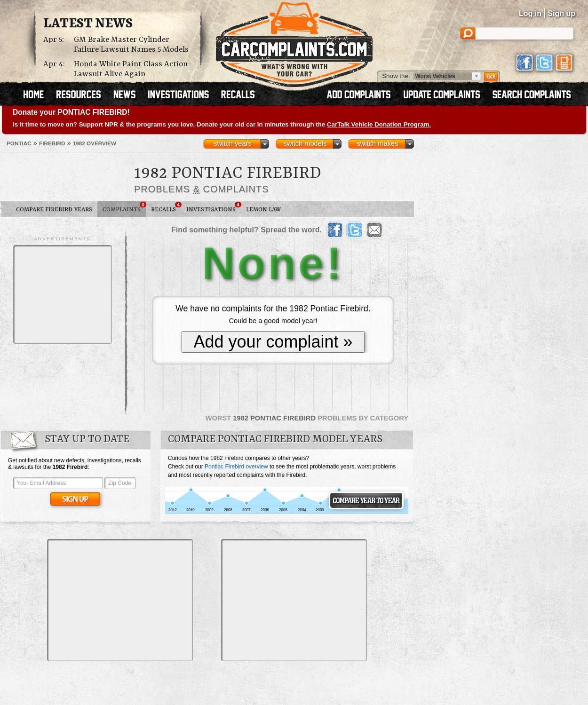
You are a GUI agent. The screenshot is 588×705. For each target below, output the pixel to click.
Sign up (561, 13)
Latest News (88, 24)
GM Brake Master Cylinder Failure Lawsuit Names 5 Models (131, 45)
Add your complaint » (273, 342)
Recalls (166, 207)
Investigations (214, 207)
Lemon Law (263, 210)
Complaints (124, 207)
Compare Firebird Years (54, 210)
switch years (233, 143)
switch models (305, 143)
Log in (530, 13)
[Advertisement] (63, 294)
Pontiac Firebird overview (236, 467)
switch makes (378, 143)
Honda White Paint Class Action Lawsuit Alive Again (131, 69)
